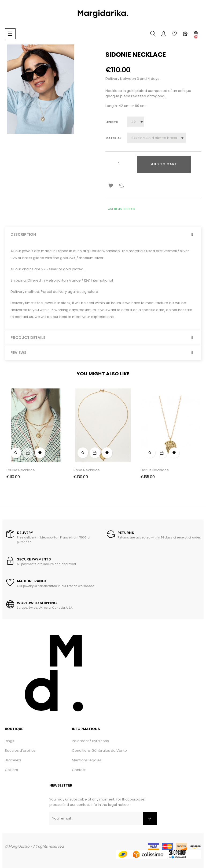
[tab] (103, 235)
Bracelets (13, 760)
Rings (10, 741)
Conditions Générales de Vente (99, 751)
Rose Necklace (87, 470)
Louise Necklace (21, 470)
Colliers (11, 770)
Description (23, 235)
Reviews (19, 353)
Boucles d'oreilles (20, 751)
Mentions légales (87, 760)
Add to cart (164, 164)
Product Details (28, 338)
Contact (79, 770)
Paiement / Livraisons (90, 741)
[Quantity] (119, 164)
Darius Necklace (155, 470)
